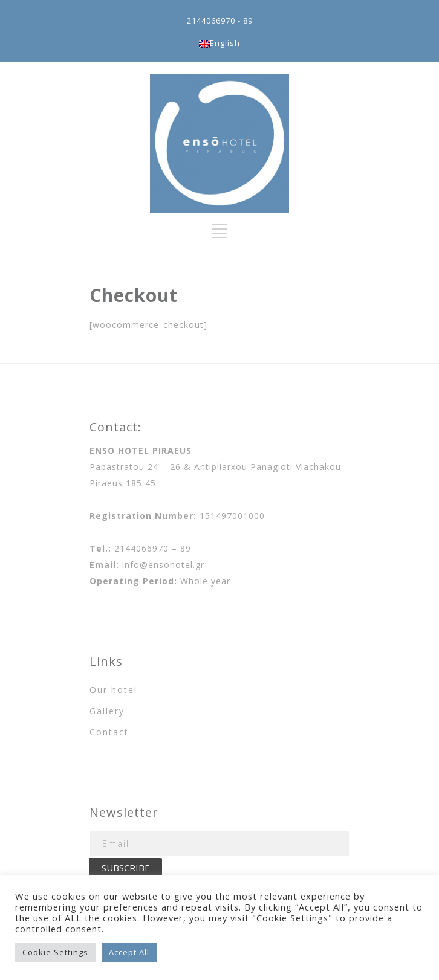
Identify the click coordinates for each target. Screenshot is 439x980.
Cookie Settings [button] (55, 952)
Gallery (107, 711)
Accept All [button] (129, 952)
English (219, 43)
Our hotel (113, 690)
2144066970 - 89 (220, 21)
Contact (109, 732)
